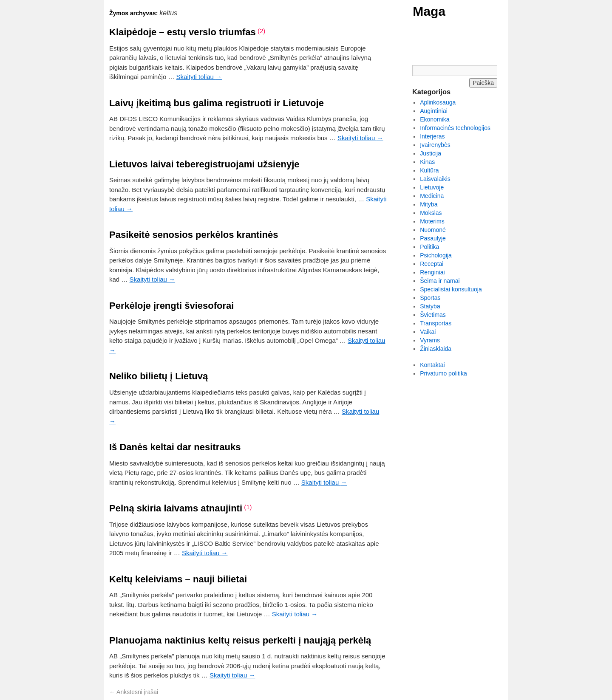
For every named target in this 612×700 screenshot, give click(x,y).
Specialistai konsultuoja (451, 289)
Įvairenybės (435, 145)
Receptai (432, 264)
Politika (429, 247)
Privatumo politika (443, 373)
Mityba (429, 204)
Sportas (430, 298)
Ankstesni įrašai (134, 692)
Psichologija (436, 255)
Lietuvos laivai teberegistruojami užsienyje (204, 164)
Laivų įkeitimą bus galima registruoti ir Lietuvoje (217, 103)
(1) (248, 507)
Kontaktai (432, 365)
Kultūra (429, 170)
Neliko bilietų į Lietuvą (159, 376)
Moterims (432, 221)
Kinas (427, 162)
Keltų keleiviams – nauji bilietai (178, 579)
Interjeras (432, 136)
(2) (261, 31)
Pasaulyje (433, 238)
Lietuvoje (432, 187)
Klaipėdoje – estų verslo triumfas (183, 32)
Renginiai (432, 272)
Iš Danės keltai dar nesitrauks (175, 447)
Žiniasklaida (436, 349)
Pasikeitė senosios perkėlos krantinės (194, 235)
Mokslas (431, 213)
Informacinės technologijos (455, 128)
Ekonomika (435, 119)
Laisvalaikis (435, 179)
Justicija (431, 153)
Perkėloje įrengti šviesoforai (171, 306)
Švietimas (433, 315)
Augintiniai (434, 111)
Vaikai (428, 332)
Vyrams (430, 340)
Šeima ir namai (440, 281)
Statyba (430, 306)
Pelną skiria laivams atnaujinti (176, 508)
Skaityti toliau (199, 77)
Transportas (436, 323)
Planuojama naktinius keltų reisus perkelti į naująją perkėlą (240, 640)
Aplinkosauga (438, 102)
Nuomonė (433, 230)
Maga (429, 11)
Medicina (432, 196)
